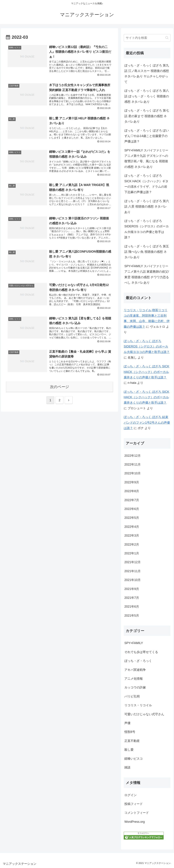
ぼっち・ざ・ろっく (138, 661)
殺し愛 (129, 750)
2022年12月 (133, 456)
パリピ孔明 (132, 696)
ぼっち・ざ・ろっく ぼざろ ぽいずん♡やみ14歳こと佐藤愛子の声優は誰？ (147, 136)
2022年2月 (132, 545)
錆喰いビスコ (134, 759)
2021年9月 (132, 589)
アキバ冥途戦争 (135, 670)
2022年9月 (132, 482)
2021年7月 (132, 598)
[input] (147, 38)
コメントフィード (137, 813)
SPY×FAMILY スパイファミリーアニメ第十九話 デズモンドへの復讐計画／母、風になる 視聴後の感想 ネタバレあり (146, 159)
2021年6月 (132, 607)
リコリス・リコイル (138, 705)
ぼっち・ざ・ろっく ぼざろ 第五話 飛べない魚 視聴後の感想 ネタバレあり (147, 252)
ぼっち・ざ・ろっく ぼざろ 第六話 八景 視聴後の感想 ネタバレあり (147, 207)
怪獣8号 (130, 732)
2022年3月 (132, 536)
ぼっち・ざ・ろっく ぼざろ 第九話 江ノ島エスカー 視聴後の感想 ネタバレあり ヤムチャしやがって (147, 74)
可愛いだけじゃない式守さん (144, 714)
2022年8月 (132, 491)
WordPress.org (135, 822)
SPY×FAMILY (134, 643)
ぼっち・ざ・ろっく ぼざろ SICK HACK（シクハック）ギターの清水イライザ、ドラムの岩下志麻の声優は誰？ (146, 184)
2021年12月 (133, 562)
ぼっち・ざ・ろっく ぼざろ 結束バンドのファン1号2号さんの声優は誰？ (147, 423)
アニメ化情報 (134, 679)
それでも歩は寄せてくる (141, 652)
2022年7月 (132, 500)
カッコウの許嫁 (135, 687)
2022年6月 (132, 509)
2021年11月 (133, 571)
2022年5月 (132, 518)
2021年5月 (132, 616)
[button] (167, 38)
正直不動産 (132, 741)
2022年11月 (133, 465)
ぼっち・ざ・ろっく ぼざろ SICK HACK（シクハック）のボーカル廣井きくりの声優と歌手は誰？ (146, 372)
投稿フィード (134, 804)
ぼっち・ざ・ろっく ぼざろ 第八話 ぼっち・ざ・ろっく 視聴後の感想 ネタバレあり (147, 96)
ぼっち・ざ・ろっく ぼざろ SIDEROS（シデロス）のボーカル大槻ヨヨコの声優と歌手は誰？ (147, 229)
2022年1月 (132, 553)
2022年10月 (133, 473)
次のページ (60, 387)
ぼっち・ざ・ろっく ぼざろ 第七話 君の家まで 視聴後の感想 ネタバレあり (147, 116)
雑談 (127, 767)
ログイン (130, 795)
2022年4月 (132, 527)
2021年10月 (133, 580)
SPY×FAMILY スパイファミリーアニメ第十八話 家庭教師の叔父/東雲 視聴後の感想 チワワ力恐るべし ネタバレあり (147, 274)
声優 (127, 723)
